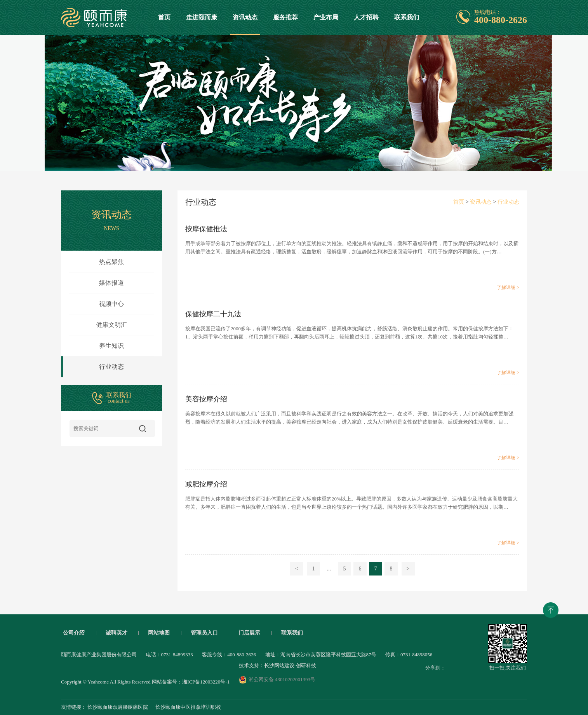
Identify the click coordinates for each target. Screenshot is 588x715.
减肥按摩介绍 (206, 484)
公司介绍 (74, 633)
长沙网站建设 (279, 665)
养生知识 (111, 346)
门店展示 (249, 633)
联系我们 (407, 17)
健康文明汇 (111, 325)
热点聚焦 (111, 262)
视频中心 (111, 304)
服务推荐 (285, 17)
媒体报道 (111, 283)
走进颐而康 (202, 17)
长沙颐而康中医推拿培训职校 (188, 707)
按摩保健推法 (206, 229)
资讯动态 (245, 24)
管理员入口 (204, 633)
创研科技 (306, 665)
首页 (164, 17)
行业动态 (92, 367)
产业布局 (326, 17)
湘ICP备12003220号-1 (206, 682)
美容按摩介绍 (206, 399)
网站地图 (159, 633)
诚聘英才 (117, 633)
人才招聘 (366, 17)
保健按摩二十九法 (213, 314)
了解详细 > (508, 288)
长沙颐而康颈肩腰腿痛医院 (118, 707)
